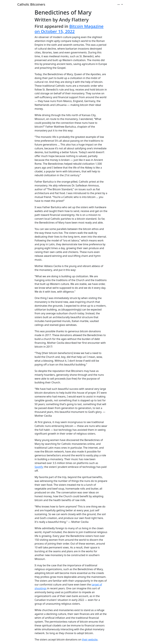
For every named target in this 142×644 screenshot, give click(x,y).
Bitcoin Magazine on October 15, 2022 (69, 29)
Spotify (39, 467)
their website (90, 640)
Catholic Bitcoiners (31, 4)
